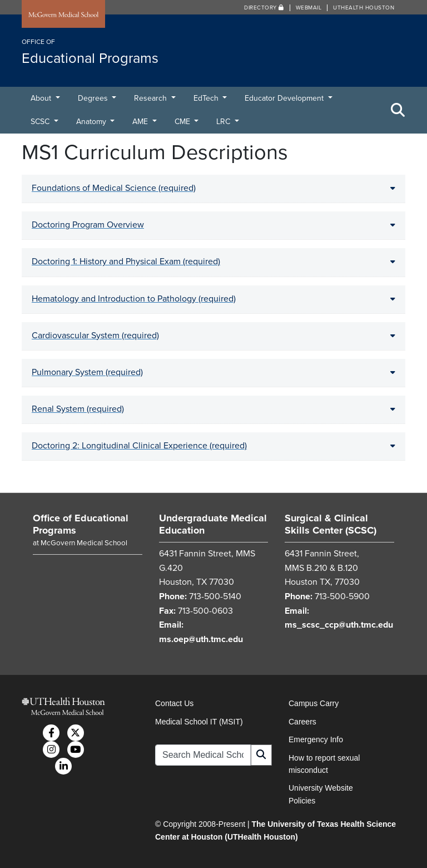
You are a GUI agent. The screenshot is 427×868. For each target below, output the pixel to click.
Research (152, 98)
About (42, 98)
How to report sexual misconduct (324, 764)
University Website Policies (321, 794)
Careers (302, 722)
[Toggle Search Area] (398, 110)
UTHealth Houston (364, 8)
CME (183, 122)
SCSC (41, 122)
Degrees (94, 98)
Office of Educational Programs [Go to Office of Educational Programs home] (81, 524)
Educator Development (285, 98)
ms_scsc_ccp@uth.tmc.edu (339, 625)
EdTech (207, 98)
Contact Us (174, 703)
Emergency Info (316, 739)
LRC (224, 122)
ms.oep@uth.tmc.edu (201, 639)
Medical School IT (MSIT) (199, 722)
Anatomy (92, 122)
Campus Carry (314, 703)
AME (141, 122)
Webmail (309, 8)
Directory (264, 8)
